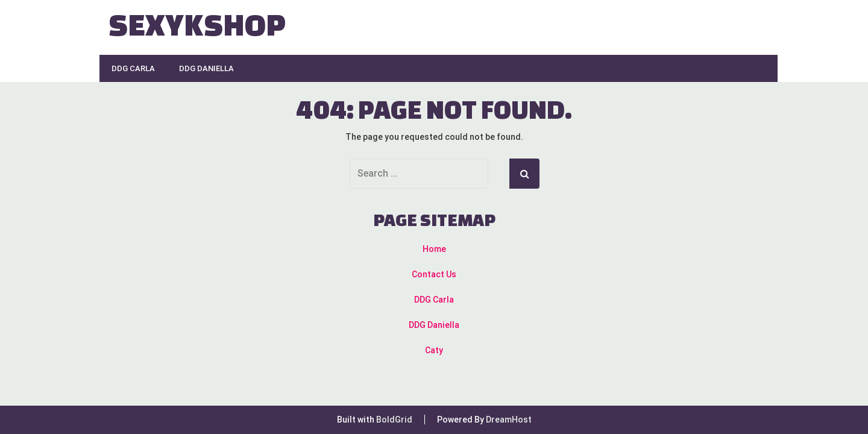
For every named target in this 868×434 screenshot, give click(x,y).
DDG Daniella (206, 68)
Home (434, 249)
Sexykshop (197, 24)
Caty (434, 350)
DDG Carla (133, 68)
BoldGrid (394, 420)
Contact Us (434, 274)
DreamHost (509, 420)
